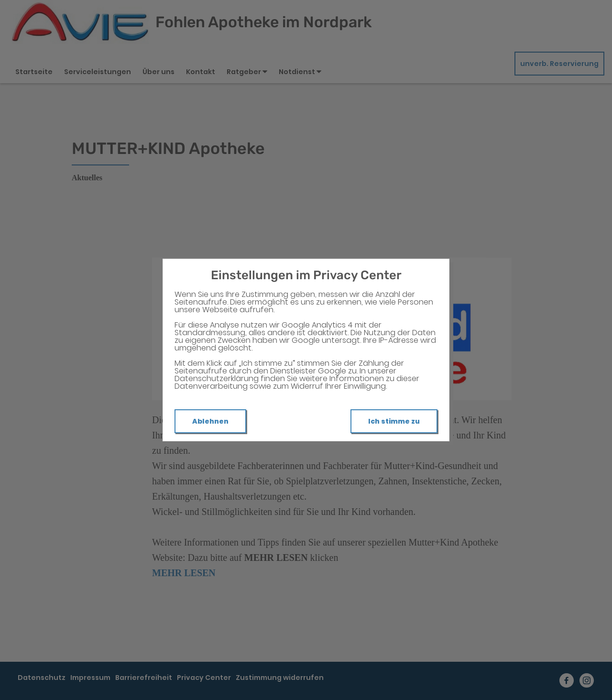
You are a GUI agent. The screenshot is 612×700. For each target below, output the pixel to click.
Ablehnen (210, 421)
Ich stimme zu (394, 421)
